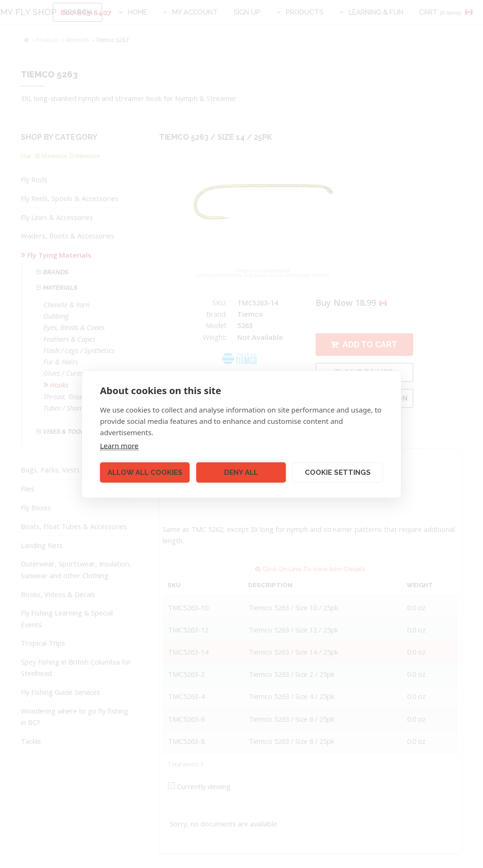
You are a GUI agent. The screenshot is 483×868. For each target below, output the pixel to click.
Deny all (241, 472)
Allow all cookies (145, 472)
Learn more (119, 445)
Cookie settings (338, 472)
